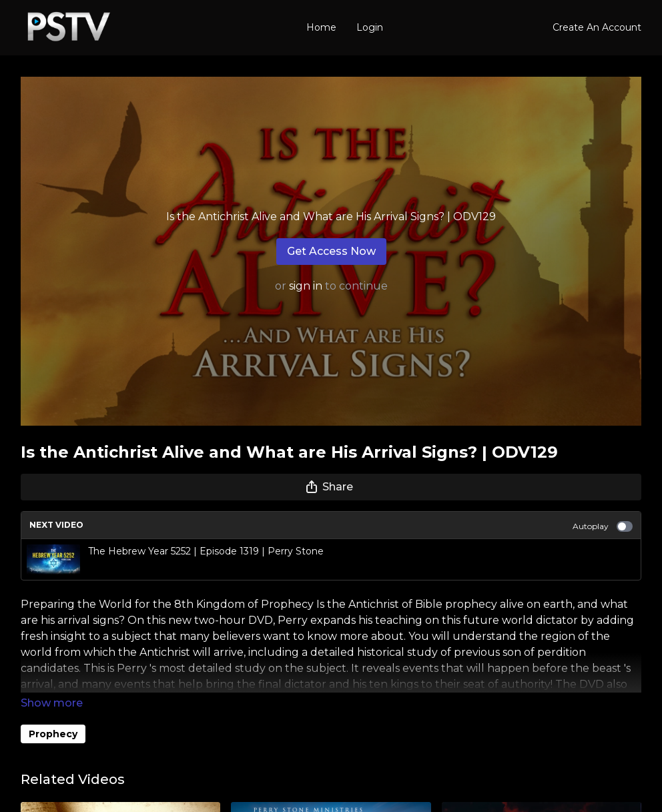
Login (370, 27)
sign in (306, 286)
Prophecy (53, 734)
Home (321, 27)
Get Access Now (331, 251)
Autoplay (603, 526)
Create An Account (597, 27)
